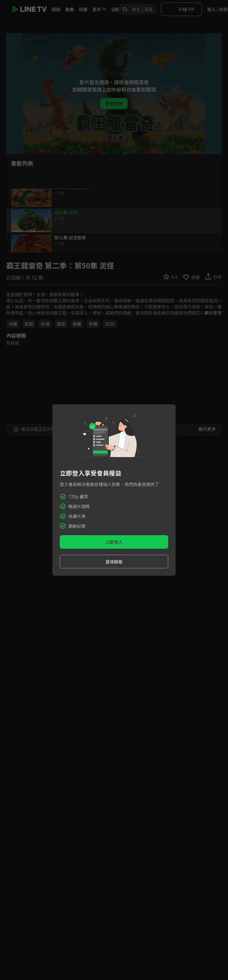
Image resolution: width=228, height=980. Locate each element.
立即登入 (114, 542)
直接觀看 (114, 562)
